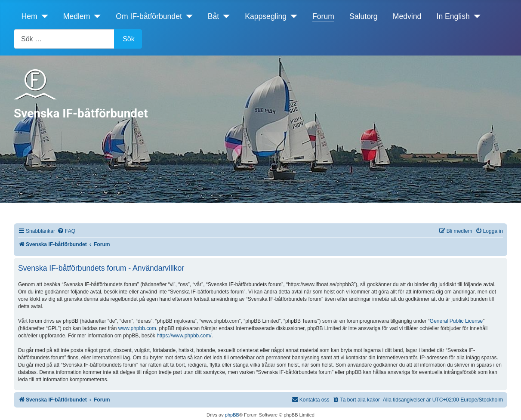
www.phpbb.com (137, 328)
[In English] (475, 16)
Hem (29, 16)
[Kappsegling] (292, 16)
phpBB (232, 415)
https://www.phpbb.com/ (184, 336)
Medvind (407, 16)
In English (453, 16)
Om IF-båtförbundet (149, 16)
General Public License (456, 321)
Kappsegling (266, 16)
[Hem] (43, 16)
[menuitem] (66, 231)
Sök (129, 39)
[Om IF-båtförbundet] (187, 16)
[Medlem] (95, 16)
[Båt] (224, 16)
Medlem (77, 16)
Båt (213, 16)
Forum (323, 16)
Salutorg (364, 16)
